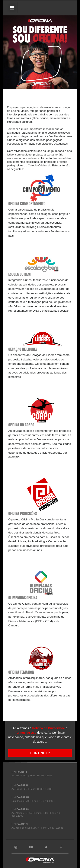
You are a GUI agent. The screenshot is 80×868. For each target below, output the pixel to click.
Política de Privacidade (49, 728)
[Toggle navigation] (12, 8)
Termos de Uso (26, 733)
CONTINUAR (40, 753)
